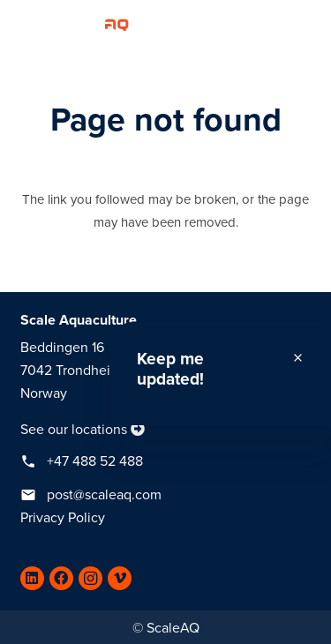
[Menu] (309, 22)
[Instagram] (90, 578)
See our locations (74, 430)
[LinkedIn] (32, 578)
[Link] (71, 22)
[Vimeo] (120, 578)
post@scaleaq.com (104, 495)
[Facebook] (61, 578)
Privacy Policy (63, 518)
